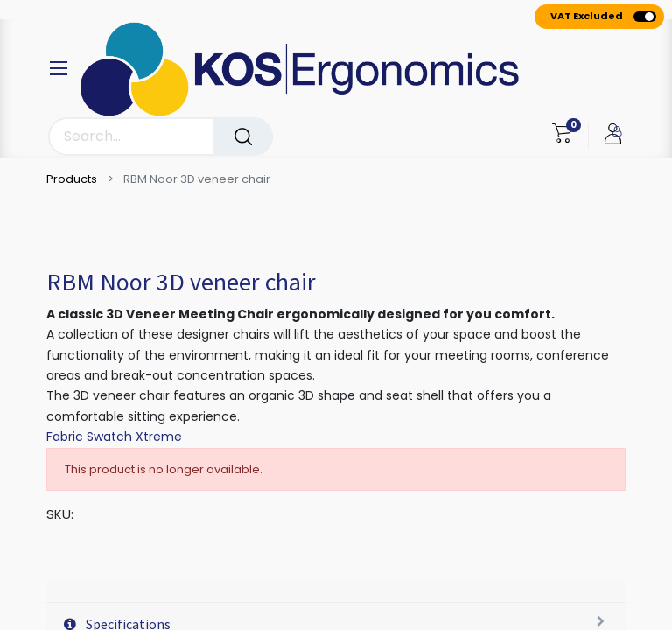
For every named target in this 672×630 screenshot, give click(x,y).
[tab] (336, 592)
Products (72, 179)
